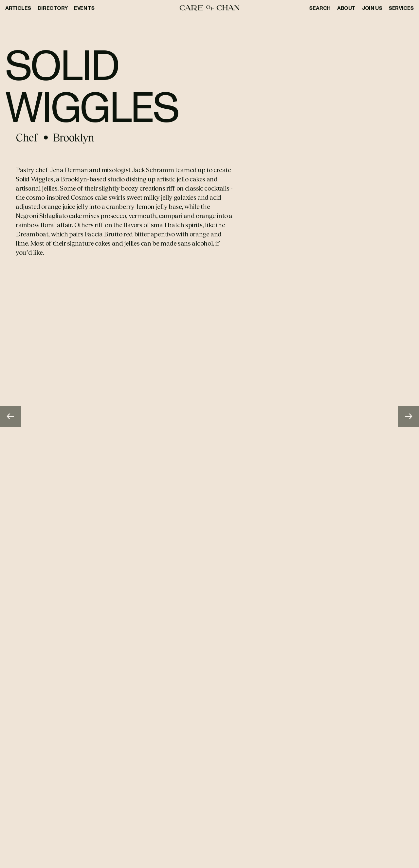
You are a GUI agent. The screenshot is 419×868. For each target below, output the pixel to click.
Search (320, 8)
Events (84, 8)
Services (401, 8)
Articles (18, 8)
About (346, 8)
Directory (53, 8)
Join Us (372, 8)
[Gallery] (209, 416)
